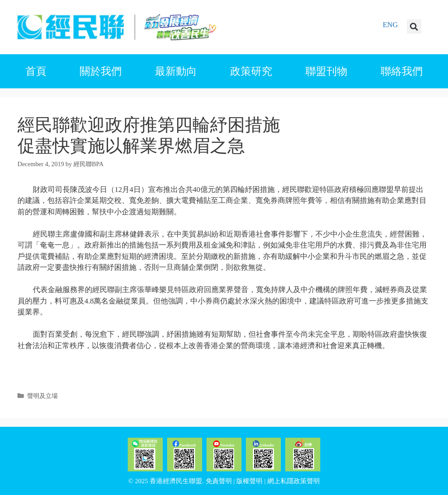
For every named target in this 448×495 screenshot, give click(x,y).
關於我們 (101, 71)
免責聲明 (219, 481)
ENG (390, 25)
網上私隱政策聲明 (294, 481)
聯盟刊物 (326, 71)
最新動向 (176, 71)
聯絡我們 (402, 71)
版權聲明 (249, 481)
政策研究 (251, 71)
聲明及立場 (42, 396)
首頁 (36, 71)
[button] (414, 26)
